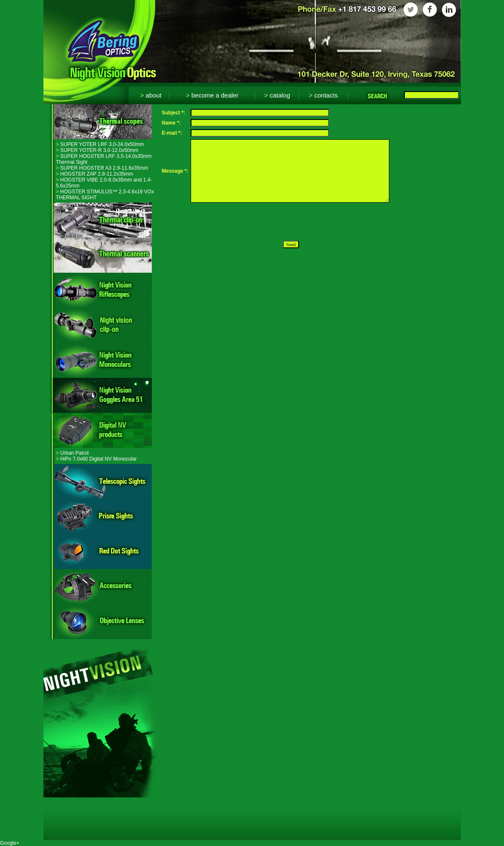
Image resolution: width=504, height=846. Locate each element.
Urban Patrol (73, 453)
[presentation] (255, 222)
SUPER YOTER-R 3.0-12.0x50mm (97, 150)
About (151, 95)
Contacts (323, 95)
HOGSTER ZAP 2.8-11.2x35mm (95, 174)
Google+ (10, 843)
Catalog (277, 95)
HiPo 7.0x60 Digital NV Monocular (97, 459)
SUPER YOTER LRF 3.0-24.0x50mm (100, 144)
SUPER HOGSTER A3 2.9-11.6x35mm (102, 168)
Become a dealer (212, 95)
